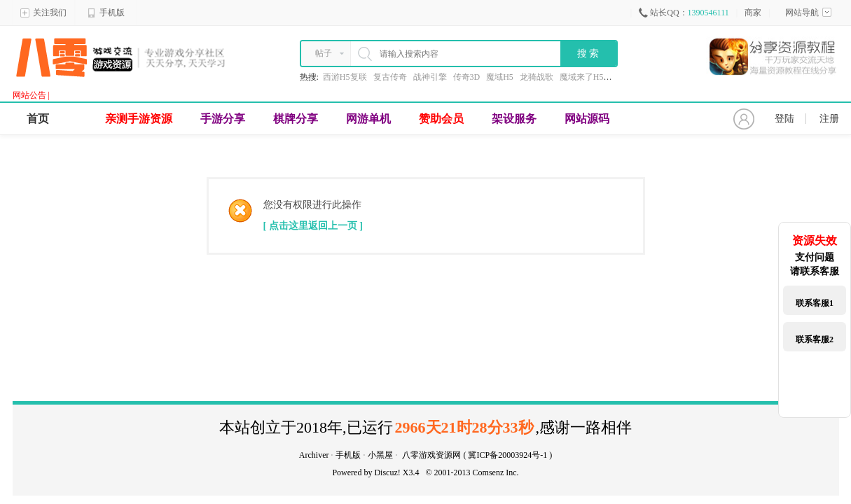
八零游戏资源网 (431, 455)
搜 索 (588, 54)
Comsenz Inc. (496, 472)
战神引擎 (430, 77)
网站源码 (587, 119)
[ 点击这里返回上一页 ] (313, 226)
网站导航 (808, 13)
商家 (753, 13)
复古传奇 (390, 77)
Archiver (314, 455)
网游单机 (368, 119)
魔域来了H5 (582, 77)
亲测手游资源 (139, 119)
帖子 (324, 53)
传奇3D (467, 77)
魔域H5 (500, 77)
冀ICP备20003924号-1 (507, 455)
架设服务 (514, 119)
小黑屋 (380, 455)
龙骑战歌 (537, 77)
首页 (38, 119)
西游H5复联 (345, 77)
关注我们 (43, 13)
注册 (829, 119)
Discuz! (387, 472)
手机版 (106, 13)
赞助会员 (441, 119)
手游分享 (223, 119)
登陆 (784, 119)
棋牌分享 (296, 119)
